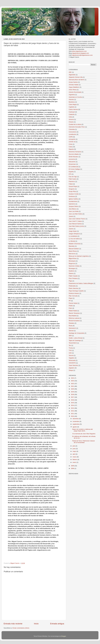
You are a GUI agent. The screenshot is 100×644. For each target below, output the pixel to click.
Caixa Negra (73, 104)
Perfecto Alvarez (74, 293)
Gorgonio (72, 189)
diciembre (76, 419)
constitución (72, 134)
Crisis (71, 144)
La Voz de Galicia (74, 239)
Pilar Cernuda (73, 296)
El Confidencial (73, 167)
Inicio (36, 624)
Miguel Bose (73, 258)
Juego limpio (73, 231)
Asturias (71, 99)
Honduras (72, 196)
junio (74, 449)
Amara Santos (73, 82)
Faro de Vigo (73, 177)
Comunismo (72, 132)
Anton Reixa (73, 90)
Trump (71, 348)
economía (72, 159)
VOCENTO (72, 363)
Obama (71, 273)
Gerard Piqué (73, 186)
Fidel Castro (73, 179)
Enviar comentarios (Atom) (21, 628)
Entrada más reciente (13, 624)
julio (74, 446)
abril (74, 454)
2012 (73, 411)
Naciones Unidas (74, 266)
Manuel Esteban (74, 249)
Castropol (72, 112)
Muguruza (72, 263)
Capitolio (72, 107)
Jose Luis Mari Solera (76, 214)
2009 (73, 466)
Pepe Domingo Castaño (76, 291)
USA (70, 353)
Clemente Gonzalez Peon (77, 127)
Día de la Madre (74, 154)
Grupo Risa (72, 191)
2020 (73, 389)
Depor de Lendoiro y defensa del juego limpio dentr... (82, 430)
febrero (75, 460)
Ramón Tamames (74, 313)
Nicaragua (72, 268)
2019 (73, 392)
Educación (72, 162)
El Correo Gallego (74, 169)
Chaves (71, 122)
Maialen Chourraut (75, 244)
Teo (70, 345)
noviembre (76, 421)
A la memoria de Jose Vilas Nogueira (84, 434)
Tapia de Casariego (75, 340)
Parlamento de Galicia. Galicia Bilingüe (81, 283)
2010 (73, 416)
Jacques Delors (74, 206)
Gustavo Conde (74, 194)
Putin (70, 308)
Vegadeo (72, 358)
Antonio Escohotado (75, 92)
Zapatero (72, 368)
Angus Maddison (74, 87)
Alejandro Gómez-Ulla (76, 77)
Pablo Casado (73, 276)
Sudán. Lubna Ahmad (76, 338)
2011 (73, 414)
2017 (73, 397)
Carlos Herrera (73, 109)
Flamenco (72, 181)
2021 (73, 386)
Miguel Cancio (17, 12)
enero (75, 462)
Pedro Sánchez (74, 288)
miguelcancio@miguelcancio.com (82, 55)
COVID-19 (72, 142)
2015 (73, 403)
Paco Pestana (73, 278)
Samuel (71, 331)
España (71, 172)
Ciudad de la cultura (75, 124)
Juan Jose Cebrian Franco (77, 219)
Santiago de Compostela (76, 333)
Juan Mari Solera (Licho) (76, 226)
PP (70, 301)
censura (71, 119)
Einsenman (72, 164)
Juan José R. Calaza (75, 221)
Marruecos (72, 254)
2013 (73, 408)
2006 (73, 468)
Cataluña (72, 114)
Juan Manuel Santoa (75, 224)
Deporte (71, 149)
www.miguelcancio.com (79, 51)
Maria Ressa (73, 251)
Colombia (72, 129)
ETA (70, 174)
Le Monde (72, 241)
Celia (70, 117)
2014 (73, 405)
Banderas (72, 102)
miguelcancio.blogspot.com (80, 53)
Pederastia (72, 286)
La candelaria (73, 236)
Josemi (71, 216)
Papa (70, 281)
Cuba (70, 147)
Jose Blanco (73, 209)
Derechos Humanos (75, 152)
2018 (73, 394)
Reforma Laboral (74, 318)
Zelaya (71, 370)
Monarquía (72, 261)
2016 (73, 400)
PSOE (71, 306)
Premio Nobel (73, 303)
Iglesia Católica (74, 199)
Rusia (71, 326)
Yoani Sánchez (73, 365)
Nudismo (72, 271)
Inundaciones (73, 201)
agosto (75, 427)
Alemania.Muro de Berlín (77, 80)
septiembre (76, 424)
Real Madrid (73, 316)
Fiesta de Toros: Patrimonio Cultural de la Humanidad (83, 442)
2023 (73, 381)
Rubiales (72, 323)
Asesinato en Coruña (75, 97)
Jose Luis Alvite (74, 211)
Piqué (71, 298)
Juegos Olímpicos (74, 234)
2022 (73, 384)
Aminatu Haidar (74, 85)
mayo (75, 451)
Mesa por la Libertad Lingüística (79, 256)
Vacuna (71, 355)
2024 (73, 378)
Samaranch (72, 328)
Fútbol (71, 184)
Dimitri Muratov (73, 157)
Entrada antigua (57, 624)
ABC (70, 72)
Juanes (71, 229)
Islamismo (72, 204)
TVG (70, 350)
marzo (75, 457)
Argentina (72, 95)
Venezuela (72, 360)
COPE (71, 137)
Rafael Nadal (73, 311)
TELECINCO (73, 343)
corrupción (72, 139)
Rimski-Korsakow (74, 321)
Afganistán (72, 75)
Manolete (72, 246)
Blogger (64, 636)
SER (70, 336)
